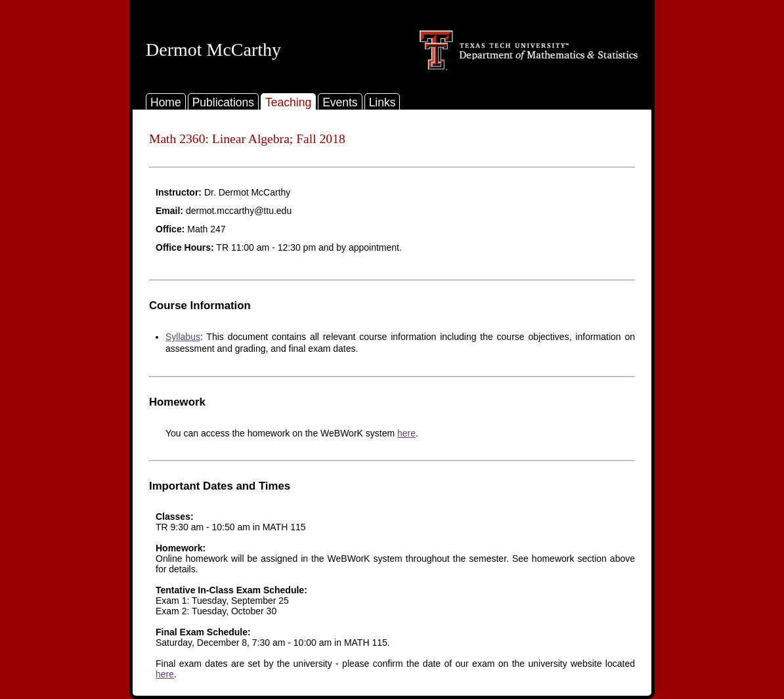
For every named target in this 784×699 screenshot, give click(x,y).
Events (340, 102)
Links (382, 102)
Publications (223, 102)
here (406, 433)
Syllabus (183, 337)
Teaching (288, 102)
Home (166, 102)
